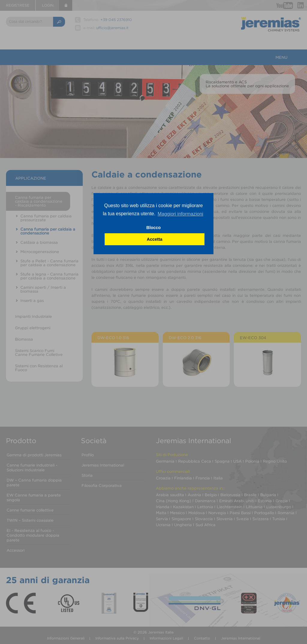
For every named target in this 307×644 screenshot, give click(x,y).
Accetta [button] (155, 239)
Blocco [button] (153, 228)
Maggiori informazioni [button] (180, 214)
